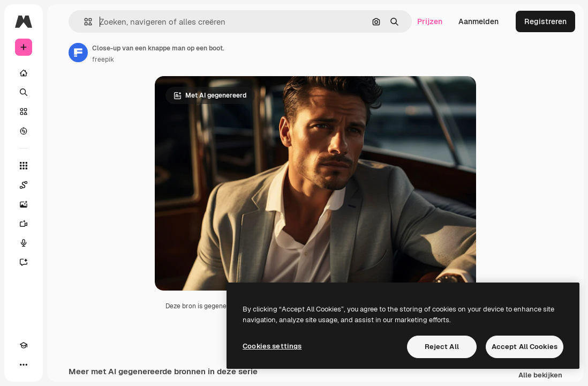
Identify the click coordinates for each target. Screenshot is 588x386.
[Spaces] (24, 185)
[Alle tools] (24, 166)
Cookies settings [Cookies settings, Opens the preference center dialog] (272, 346)
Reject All (442, 347)
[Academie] (24, 345)
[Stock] (24, 112)
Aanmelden (478, 21)
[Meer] (24, 365)
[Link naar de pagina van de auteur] (78, 53)
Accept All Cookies (525, 347)
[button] (84, 22)
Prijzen (430, 21)
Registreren (545, 21)
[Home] (24, 73)
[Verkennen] (24, 131)
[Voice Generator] (24, 243)
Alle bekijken (540, 376)
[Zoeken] (24, 92)
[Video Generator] (24, 224)
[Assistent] (24, 262)
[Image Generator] (24, 204)
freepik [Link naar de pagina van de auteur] (103, 60)
